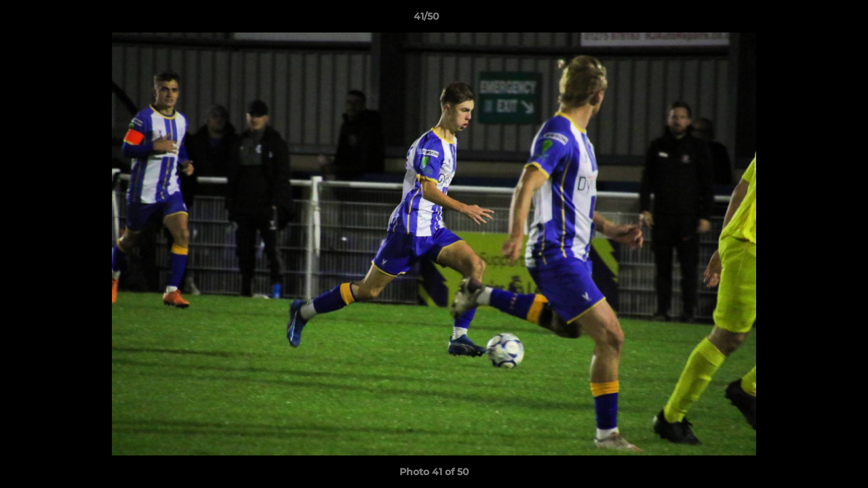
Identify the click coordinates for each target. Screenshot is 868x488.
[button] (811, 20)
